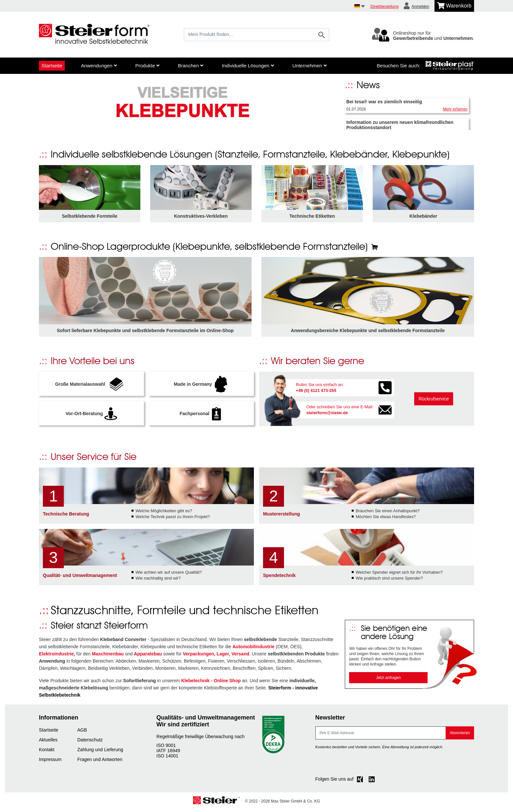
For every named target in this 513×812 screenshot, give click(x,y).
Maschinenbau (108, 656)
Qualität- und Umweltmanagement (80, 577)
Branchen (191, 66)
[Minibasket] (454, 6)
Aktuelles (48, 742)
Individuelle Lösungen (248, 66)
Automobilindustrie (254, 649)
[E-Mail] (381, 735)
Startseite (52, 66)
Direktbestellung (384, 7)
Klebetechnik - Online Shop (211, 683)
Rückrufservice (434, 401)
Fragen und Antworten (100, 761)
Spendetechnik (279, 577)
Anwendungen (99, 66)
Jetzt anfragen (388, 680)
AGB (82, 732)
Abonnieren (460, 735)
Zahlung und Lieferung (100, 752)
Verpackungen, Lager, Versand (216, 656)
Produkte (147, 66)
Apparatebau (148, 656)
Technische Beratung (66, 516)
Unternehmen (310, 66)
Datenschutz (90, 742)
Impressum (50, 761)
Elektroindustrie (56, 656)
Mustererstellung (282, 516)
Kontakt (47, 752)
